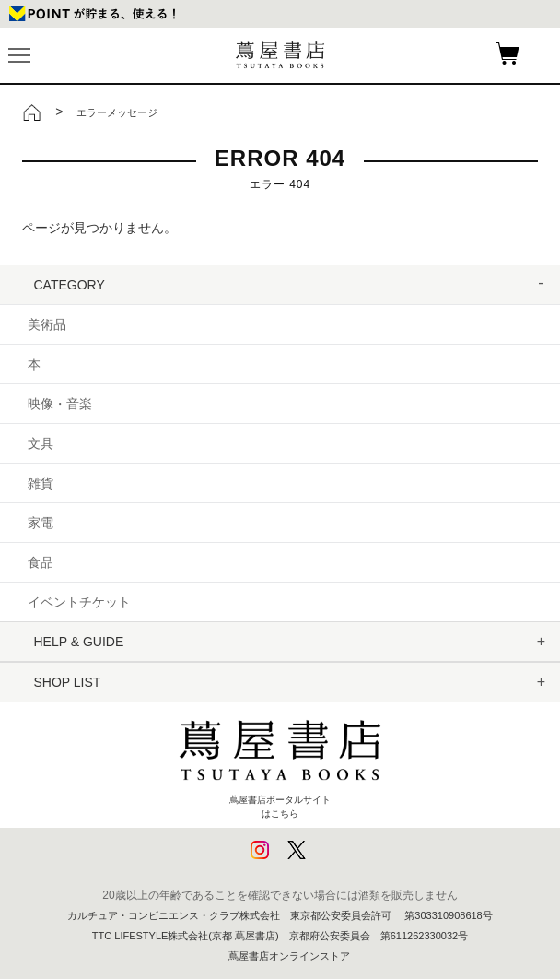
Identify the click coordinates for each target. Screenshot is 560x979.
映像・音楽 (60, 404)
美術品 (47, 324)
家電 (41, 523)
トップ (32, 112)
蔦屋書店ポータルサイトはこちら (280, 762)
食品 (41, 562)
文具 (41, 443)
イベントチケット (79, 602)
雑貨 (41, 483)
